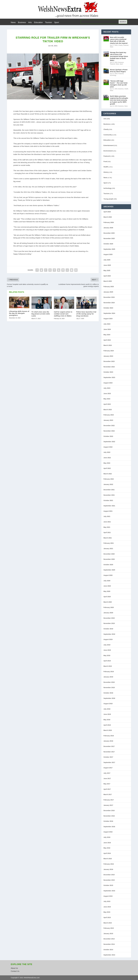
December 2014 (109, 939)
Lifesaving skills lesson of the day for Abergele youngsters (19, 313)
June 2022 (107, 458)
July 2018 (107, 709)
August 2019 (108, 639)
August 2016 (108, 832)
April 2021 (107, 532)
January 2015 (108, 934)
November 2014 (109, 944)
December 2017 (109, 746)
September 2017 (109, 762)
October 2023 (108, 372)
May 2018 (107, 720)
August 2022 (108, 447)
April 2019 (107, 661)
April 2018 (107, 725)
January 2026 (108, 228)
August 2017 (108, 768)
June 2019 (107, 650)
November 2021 (109, 495)
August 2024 (108, 319)
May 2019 (107, 655)
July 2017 (107, 773)
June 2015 (107, 907)
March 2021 (108, 538)
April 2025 (107, 276)
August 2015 (108, 896)
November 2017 (109, 752)
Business (22, 23)
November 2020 (109, 559)
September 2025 (109, 249)
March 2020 (108, 602)
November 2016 (109, 816)
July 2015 (107, 901)
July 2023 (107, 388)
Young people (108, 199)
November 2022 (109, 431)
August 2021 (108, 511)
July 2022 (107, 452)
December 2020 (109, 554)
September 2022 (109, 442)
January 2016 (108, 869)
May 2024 (107, 335)
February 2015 (109, 928)
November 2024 (109, 303)
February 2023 (109, 415)
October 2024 (108, 308)
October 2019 (108, 629)
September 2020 (109, 570)
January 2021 (108, 549)
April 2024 (107, 340)
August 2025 (108, 254)
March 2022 (108, 474)
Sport (57, 23)
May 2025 (107, 270)
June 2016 (107, 843)
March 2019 (108, 666)
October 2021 (108, 500)
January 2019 (108, 677)
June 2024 (107, 329)
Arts (30, 23)
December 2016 (109, 811)
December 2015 (109, 875)
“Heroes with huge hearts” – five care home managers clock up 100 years (119, 84)
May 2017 (107, 784)
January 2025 (108, 292)
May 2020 (107, 591)
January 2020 (108, 613)
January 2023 (108, 420)
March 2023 (108, 410)
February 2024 (109, 351)
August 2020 (108, 575)
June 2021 (107, 522)
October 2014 (108, 950)
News (13, 23)
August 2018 (108, 704)
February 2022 (109, 479)
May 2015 (107, 912)
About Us (14, 968)
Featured (126, 45)
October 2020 (108, 565)
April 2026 (107, 212)
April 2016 (107, 853)
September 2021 (109, 506)
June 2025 (107, 265)
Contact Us (15, 971)
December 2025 (109, 233)
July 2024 (107, 324)
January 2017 (108, 805)
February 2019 (109, 672)
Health (126, 89)
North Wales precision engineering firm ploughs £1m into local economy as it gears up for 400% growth (119, 100)
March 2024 (108, 345)
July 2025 (107, 260)
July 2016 (107, 837)
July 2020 (107, 581)
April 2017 (107, 789)
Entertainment (109, 145)
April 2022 (107, 468)
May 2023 (107, 399)
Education (38, 23)
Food (105, 162)
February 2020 (109, 607)
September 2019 (109, 634)
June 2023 (107, 394)
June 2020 (107, 586)
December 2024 (109, 297)
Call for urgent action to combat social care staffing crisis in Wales (63, 314)
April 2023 (107, 404)
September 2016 (109, 827)
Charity (120, 45)
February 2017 (109, 800)
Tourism (48, 23)
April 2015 (107, 917)
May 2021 (107, 527)
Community (108, 135)
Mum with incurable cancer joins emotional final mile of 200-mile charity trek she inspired (119, 40)
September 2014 (109, 955)
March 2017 (108, 794)
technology (113, 75)
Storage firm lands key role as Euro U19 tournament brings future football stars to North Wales (119, 56)
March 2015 (108, 923)
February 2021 (109, 543)
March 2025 (108, 281)
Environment (108, 151)
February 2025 (109, 287)
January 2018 (108, 741)
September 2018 (109, 698)
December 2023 (109, 361)
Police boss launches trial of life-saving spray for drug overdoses (86, 314)
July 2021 (107, 516)
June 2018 (107, 714)
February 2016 (109, 864)
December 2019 (109, 618)
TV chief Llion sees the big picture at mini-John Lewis (41, 314)
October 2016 (108, 821)
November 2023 (109, 367)
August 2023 (108, 383)
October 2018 (108, 693)
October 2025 (108, 244)
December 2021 (109, 490)
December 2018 (109, 682)
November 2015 (109, 880)
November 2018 (109, 688)
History (106, 172)
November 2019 (109, 623)
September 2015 (109, 891)
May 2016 (107, 848)
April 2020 (107, 597)
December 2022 (109, 426)
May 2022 (107, 463)
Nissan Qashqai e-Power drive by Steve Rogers (119, 71)
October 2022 (108, 436)
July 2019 (107, 645)
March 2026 (108, 217)
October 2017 (108, 757)
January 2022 (108, 484)
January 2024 (108, 356)
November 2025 (109, 238)
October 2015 (108, 885)
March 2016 (108, 859)
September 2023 (109, 377)
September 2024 (109, 313)
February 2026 (109, 222)
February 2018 (109, 736)
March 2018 (108, 730)
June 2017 (107, 779)
